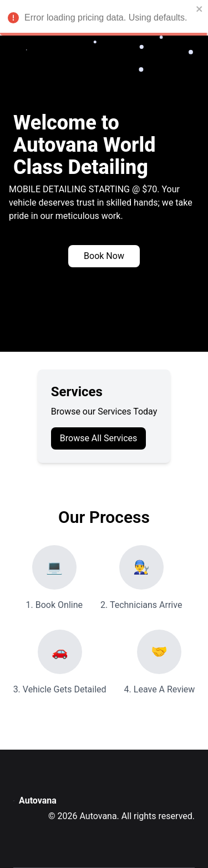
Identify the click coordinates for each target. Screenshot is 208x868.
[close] (199, 9)
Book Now (104, 256)
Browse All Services (99, 438)
